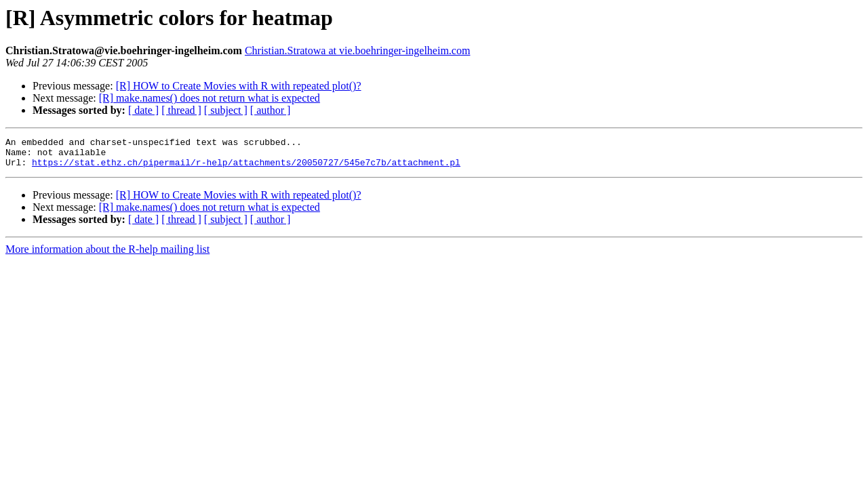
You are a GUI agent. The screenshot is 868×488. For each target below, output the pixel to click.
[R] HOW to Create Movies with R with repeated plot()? (239, 86)
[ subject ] (226, 110)
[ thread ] (181, 110)
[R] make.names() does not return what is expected (210, 98)
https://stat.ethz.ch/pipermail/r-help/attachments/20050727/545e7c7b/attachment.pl (246, 168)
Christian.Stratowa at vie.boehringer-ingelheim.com (357, 50)
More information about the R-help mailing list (107, 255)
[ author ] (271, 110)
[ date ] (143, 110)
